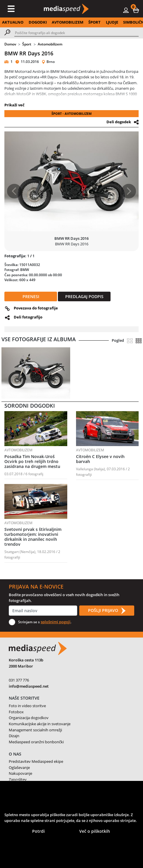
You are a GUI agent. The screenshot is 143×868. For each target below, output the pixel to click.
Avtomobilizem (50, 44)
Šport (27, 44)
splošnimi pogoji (56, 622)
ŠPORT (94, 22)
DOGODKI (38, 22)
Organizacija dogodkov (29, 718)
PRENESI (31, 296)
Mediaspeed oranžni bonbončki (36, 742)
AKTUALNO (13, 22)
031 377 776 (19, 680)
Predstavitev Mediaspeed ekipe (36, 761)
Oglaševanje (19, 767)
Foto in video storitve (27, 706)
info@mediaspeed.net (29, 686)
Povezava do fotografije (36, 308)
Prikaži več (14, 105)
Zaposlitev (18, 779)
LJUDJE (112, 22)
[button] (136, 10)
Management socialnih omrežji (35, 730)
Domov (10, 44)
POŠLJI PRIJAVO (107, 611)
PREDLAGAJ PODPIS (84, 296)
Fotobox (16, 712)
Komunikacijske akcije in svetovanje (40, 724)
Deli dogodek (119, 122)
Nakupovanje (20, 773)
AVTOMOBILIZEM (68, 22)
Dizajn (14, 736)
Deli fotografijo (28, 317)
